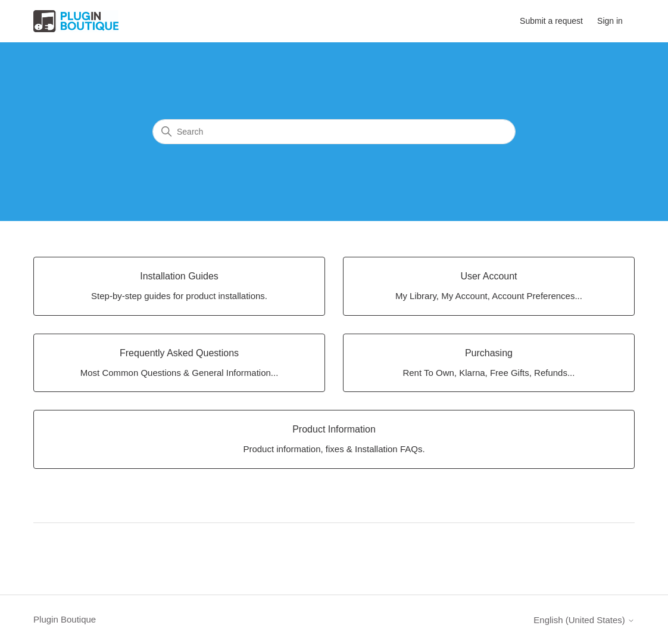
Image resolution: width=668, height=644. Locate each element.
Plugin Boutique (65, 619)
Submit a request (551, 21)
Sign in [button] (610, 21)
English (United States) (584, 620)
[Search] (334, 132)
